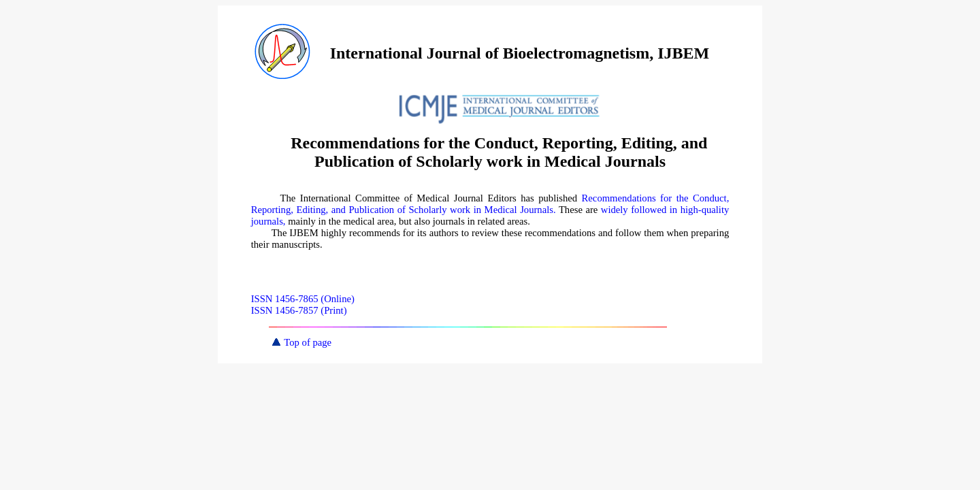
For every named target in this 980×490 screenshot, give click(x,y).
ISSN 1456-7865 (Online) (303, 299)
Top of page (302, 342)
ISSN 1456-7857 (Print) (299, 310)
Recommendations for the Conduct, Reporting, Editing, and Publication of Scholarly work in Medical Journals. (490, 204)
